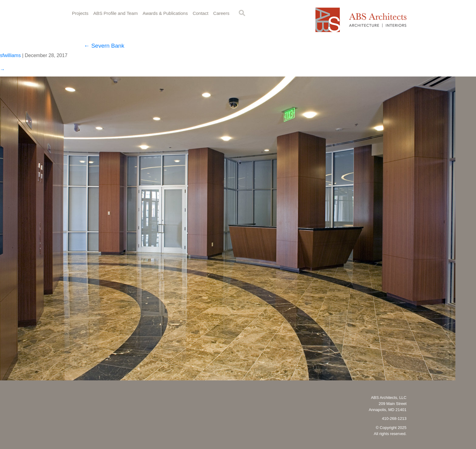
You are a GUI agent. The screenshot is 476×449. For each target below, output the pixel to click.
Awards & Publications (165, 13)
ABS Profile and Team (115, 13)
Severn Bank (104, 46)
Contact (201, 13)
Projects (80, 13)
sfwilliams (10, 55)
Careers (221, 13)
